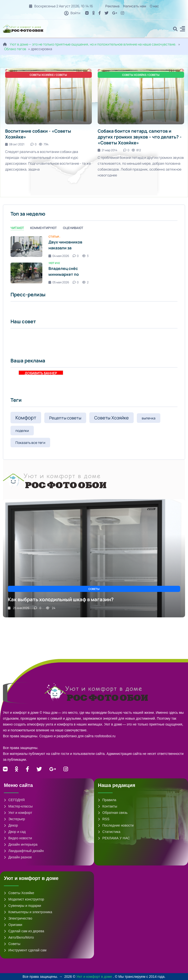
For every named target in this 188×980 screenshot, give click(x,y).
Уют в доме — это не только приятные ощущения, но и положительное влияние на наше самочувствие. (93, 44)
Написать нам (135, 6)
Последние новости (116, 825)
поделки (22, 431)
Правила (107, 800)
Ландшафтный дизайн (24, 851)
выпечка (149, 418)
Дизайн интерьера (21, 844)
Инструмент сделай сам (25, 950)
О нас (154, 6)
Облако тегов (15, 49)
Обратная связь (113, 813)
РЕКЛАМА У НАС (114, 838)
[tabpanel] (94, 260)
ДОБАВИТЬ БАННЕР (41, 373)
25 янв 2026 (18, 608)
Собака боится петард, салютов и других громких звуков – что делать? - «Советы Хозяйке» (140, 137)
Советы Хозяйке (112, 418)
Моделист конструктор (24, 899)
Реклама (112, 6)
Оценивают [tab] (73, 228)
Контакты (107, 806)
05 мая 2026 (59, 282)
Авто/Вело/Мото (19, 937)
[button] (182, 29)
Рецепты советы (65, 418)
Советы (12, 944)
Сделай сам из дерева (24, 931)
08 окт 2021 (15, 144)
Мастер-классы (18, 806)
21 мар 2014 (107, 150)
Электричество (18, 918)
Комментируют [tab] (43, 228)
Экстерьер (14, 819)
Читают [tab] (17, 228)
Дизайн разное (18, 857)
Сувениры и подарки (23, 906)
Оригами (13, 925)
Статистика (109, 832)
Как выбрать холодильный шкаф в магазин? (61, 599)
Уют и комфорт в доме (95, 977)
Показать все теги (30, 443)
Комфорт (26, 418)
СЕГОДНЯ (14, 800)
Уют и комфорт (18, 813)
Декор (11, 825)
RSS (104, 819)
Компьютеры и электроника (28, 912)
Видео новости (18, 838)
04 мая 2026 (59, 256)
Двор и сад (15, 832)
